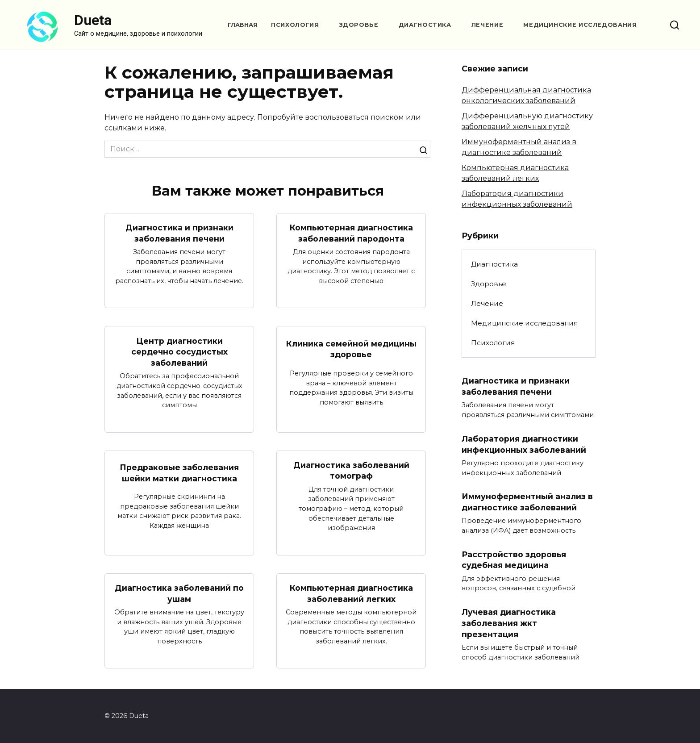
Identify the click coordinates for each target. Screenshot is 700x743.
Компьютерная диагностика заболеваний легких (351, 593)
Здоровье (359, 25)
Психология (295, 25)
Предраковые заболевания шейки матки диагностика (179, 473)
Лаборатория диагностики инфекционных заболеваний (524, 444)
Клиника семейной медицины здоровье (351, 349)
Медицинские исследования (580, 25)
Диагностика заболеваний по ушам (179, 593)
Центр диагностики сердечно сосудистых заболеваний (179, 351)
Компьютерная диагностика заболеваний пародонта (351, 233)
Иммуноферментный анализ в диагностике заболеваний (527, 502)
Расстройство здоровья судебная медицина (514, 560)
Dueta (93, 20)
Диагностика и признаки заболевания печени (179, 233)
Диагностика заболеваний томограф (351, 471)
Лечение (487, 25)
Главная (243, 25)
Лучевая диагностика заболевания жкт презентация (509, 623)
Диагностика (425, 25)
